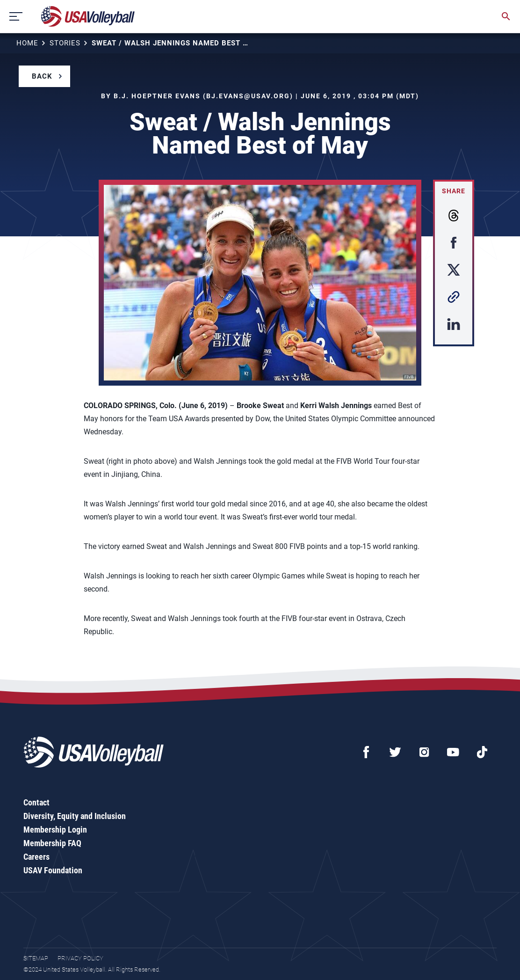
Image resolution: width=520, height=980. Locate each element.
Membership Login (55, 830)
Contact (36, 802)
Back (42, 76)
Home (27, 43)
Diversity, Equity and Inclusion (75, 816)
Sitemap (36, 958)
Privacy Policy (80, 958)
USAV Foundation (53, 870)
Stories (65, 43)
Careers (36, 857)
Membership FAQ (52, 843)
